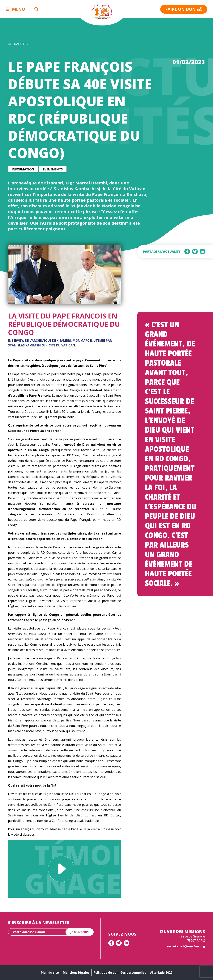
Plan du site (50, 973)
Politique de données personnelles (120, 973)
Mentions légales (76, 973)
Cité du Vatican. (62, 345)
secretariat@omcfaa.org (186, 946)
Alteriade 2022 (161, 973)
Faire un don (184, 9)
